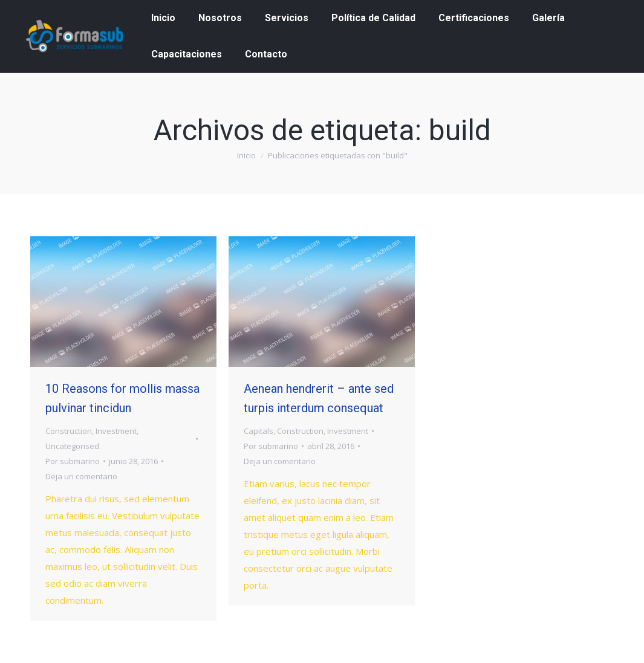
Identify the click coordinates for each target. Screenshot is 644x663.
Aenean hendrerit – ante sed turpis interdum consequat (319, 398)
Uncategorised (72, 446)
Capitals (259, 431)
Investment (116, 431)
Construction (69, 431)
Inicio (246, 155)
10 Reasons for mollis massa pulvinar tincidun (122, 398)
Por (73, 461)
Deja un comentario (81, 476)
